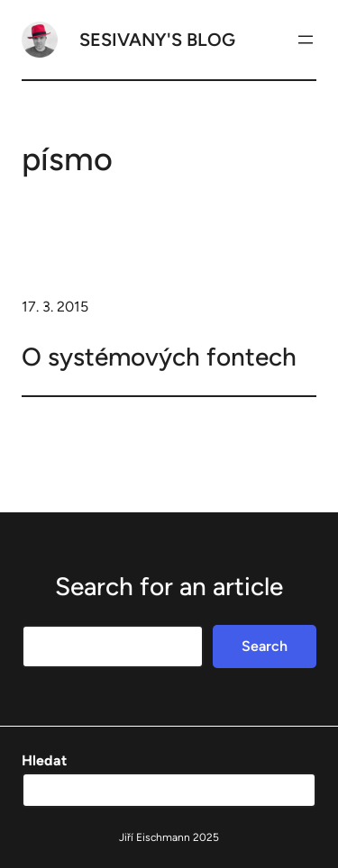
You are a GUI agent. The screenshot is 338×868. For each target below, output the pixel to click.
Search (265, 646)
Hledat (44, 760)
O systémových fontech (159, 357)
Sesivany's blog (157, 40)
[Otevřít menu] (306, 40)
